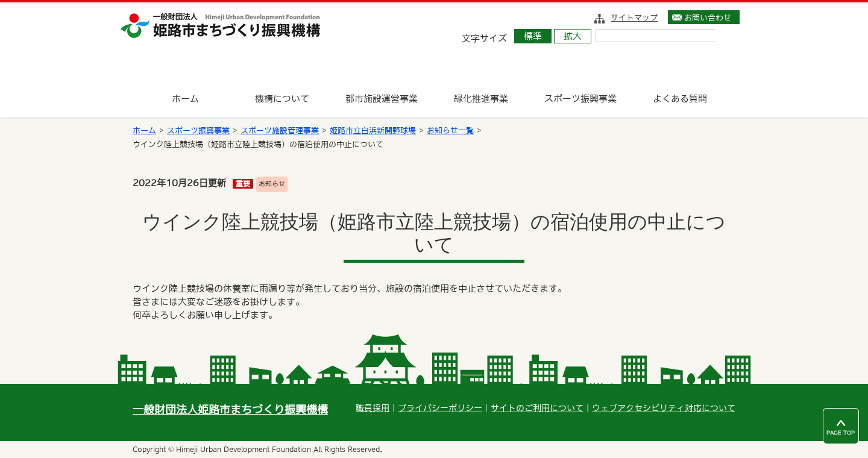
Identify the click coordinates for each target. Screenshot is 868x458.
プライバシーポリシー (440, 408)
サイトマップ (634, 17)
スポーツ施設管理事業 (280, 130)
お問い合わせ (708, 17)
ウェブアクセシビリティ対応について (664, 408)
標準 (533, 36)
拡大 (573, 36)
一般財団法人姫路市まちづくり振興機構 (230, 409)
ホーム (144, 130)
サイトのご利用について (537, 408)
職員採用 (373, 408)
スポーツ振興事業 (198, 130)
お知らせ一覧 (450, 130)
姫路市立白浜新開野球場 (373, 130)
